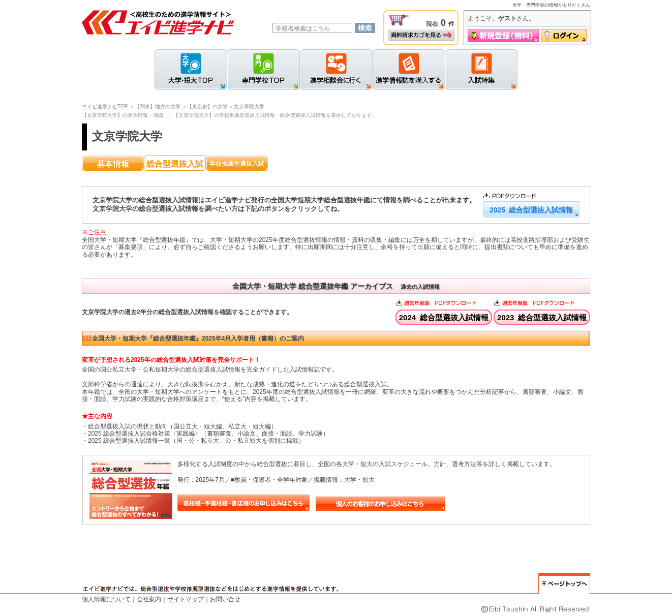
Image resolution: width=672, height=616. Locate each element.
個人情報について (106, 599)
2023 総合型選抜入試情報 (542, 317)
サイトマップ (186, 599)
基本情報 (113, 164)
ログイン (564, 36)
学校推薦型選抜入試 (237, 164)
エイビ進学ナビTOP (105, 106)
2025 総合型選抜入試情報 (531, 210)
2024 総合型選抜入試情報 (444, 317)
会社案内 (149, 599)
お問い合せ (225, 599)
